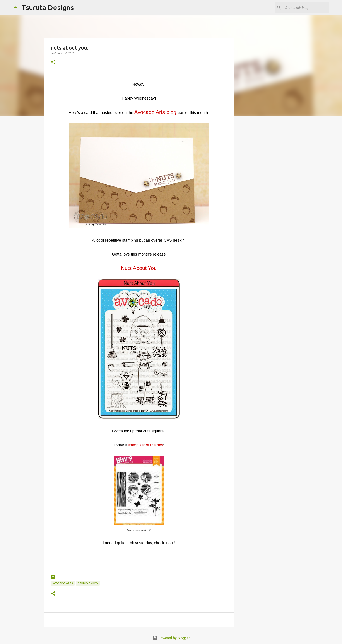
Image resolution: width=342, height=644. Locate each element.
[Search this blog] (306, 8)
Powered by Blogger (171, 638)
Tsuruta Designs (48, 7)
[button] (53, 62)
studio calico (88, 583)
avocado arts (63, 583)
